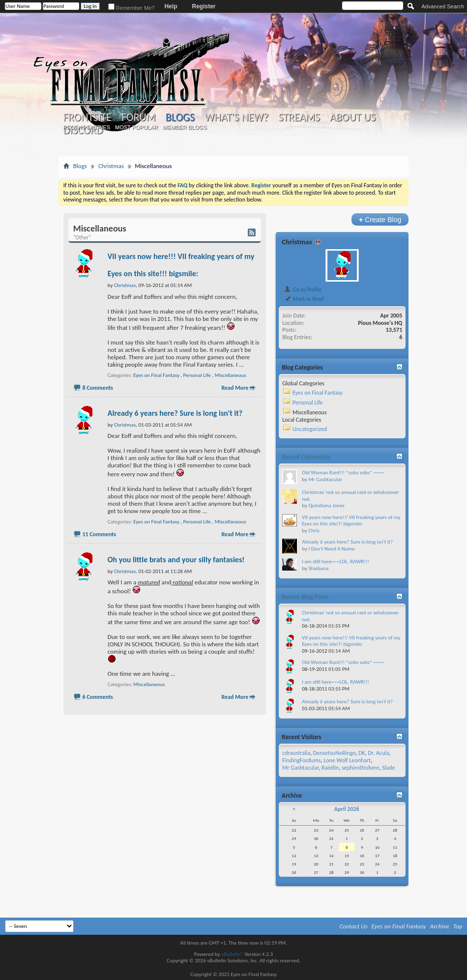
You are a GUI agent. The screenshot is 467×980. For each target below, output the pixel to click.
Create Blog (380, 219)
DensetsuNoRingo (335, 753)
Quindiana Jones (326, 505)
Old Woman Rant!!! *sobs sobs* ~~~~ (343, 473)
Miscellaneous (231, 375)
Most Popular (136, 127)
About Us (353, 117)
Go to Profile (303, 289)
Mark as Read (304, 299)
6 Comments (97, 697)
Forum (138, 117)
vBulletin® (232, 954)
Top (458, 926)
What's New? (236, 117)
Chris (314, 531)
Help (171, 6)
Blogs (180, 117)
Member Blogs (185, 127)
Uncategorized (310, 429)
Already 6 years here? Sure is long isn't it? (175, 413)
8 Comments (97, 388)
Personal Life (197, 375)
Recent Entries (87, 127)
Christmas (111, 166)
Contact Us (354, 926)
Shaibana (318, 568)
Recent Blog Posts (305, 597)
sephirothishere (360, 768)
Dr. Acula (379, 753)
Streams (299, 117)
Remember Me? (131, 8)
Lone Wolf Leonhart (347, 760)
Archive (440, 926)
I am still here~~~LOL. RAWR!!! (335, 562)
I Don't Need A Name (331, 549)
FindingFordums (301, 760)
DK (362, 753)
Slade (388, 768)
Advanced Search (443, 6)
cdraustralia (296, 753)
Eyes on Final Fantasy (156, 375)
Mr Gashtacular (325, 479)
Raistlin (330, 768)
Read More (235, 388)
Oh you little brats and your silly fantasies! (176, 560)
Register (204, 6)
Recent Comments (306, 457)
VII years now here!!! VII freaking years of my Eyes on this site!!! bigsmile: (351, 521)
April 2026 (347, 809)
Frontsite (88, 117)
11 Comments (99, 534)
